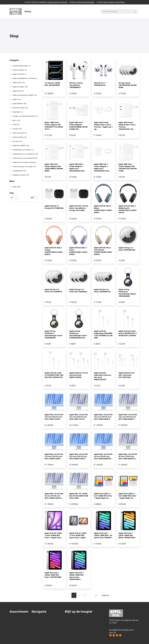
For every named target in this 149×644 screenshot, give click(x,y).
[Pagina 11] (96, 595)
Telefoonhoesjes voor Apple (24, 166)
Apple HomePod (19, 74)
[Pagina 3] (85, 595)
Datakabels (18, 112)
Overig (28, 11)
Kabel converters (20, 133)
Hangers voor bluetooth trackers (25, 116)
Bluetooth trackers (20, 108)
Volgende (105, 595)
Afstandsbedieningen (21, 66)
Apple (17, 187)
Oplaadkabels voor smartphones (25, 154)
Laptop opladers (19, 137)
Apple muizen (19, 82)
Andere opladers (20, 70)
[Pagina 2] (79, 595)
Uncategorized (19, 171)
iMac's (16, 120)
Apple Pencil (18, 91)
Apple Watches (19, 103)
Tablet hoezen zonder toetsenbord (25, 162)
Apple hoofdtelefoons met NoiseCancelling (25, 78)
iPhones (17, 129)
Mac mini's (17, 141)
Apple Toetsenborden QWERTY (25, 95)
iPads (16, 124)
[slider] (11, 201)
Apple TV (17, 99)
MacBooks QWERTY (21, 145)
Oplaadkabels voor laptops (23, 150)
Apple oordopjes (20, 87)
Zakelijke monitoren (21, 175)
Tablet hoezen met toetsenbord (25, 158)
